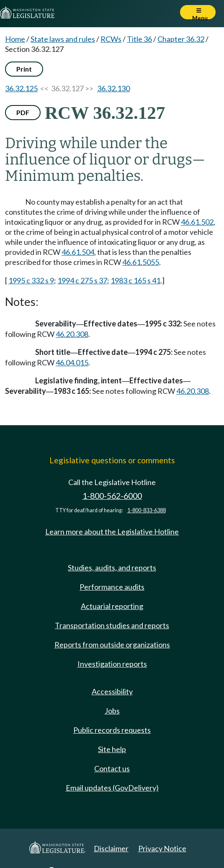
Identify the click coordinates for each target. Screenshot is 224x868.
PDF (23, 112)
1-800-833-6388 (147, 510)
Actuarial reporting (112, 606)
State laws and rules (63, 39)
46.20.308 (72, 334)
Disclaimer (111, 848)
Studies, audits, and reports (112, 568)
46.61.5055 (141, 262)
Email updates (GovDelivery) (112, 788)
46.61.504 (78, 252)
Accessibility (112, 691)
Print (24, 69)
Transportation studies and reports (112, 625)
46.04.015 (72, 362)
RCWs (111, 39)
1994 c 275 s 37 (82, 280)
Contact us (112, 768)
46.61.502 (197, 222)
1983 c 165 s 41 (135, 280)
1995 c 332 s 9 (31, 280)
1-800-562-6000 (112, 496)
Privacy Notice (162, 848)
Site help (112, 749)
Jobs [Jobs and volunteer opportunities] (112, 711)
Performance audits (112, 587)
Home (15, 39)
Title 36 (139, 39)
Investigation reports (112, 664)
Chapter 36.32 (181, 39)
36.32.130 (113, 88)
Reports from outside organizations (112, 645)
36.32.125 (21, 88)
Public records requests (112, 730)
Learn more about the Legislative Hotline (112, 532)
